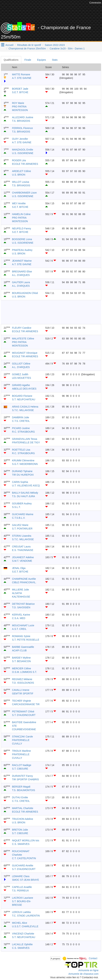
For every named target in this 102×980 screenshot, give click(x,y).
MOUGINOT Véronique (25, 353)
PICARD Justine (21, 428)
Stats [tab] (55, 60)
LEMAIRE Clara (21, 876)
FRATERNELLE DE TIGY (26, 442)
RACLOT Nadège (22, 765)
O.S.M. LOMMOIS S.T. (24, 672)
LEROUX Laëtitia (21, 912)
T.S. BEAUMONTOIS (23, 790)
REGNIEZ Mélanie (22, 679)
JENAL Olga (19, 568)
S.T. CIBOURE (20, 769)
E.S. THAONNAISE (23, 550)
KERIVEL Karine (21, 615)
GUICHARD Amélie (23, 866)
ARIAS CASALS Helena (25, 407)
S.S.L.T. (16, 507)
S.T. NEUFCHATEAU (24, 399)
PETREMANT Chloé (23, 711)
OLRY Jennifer (20, 139)
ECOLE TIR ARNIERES (25, 164)
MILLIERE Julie (20, 590)
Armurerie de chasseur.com (83, 974)
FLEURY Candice (22, 328)
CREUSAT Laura (21, 547)
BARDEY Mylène (21, 658)
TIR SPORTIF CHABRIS (25, 779)
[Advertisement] (47, 312)
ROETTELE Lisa (21, 450)
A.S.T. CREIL (19, 629)
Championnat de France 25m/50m (27, 49)
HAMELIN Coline (21, 214)
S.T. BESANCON (21, 661)
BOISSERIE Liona (22, 239)
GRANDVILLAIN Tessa (24, 439)
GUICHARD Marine (23, 514)
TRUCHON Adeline (22, 819)
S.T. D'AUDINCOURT (24, 715)
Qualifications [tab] (11, 60)
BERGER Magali (21, 787)
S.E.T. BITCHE (20, 92)
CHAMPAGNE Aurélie (24, 579)
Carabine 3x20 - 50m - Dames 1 (67, 49)
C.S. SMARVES (21, 844)
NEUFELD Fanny (21, 228)
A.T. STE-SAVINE (22, 78)
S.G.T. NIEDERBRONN (25, 464)
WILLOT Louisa (20, 182)
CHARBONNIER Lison (24, 193)
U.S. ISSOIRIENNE (23, 153)
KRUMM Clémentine (23, 460)
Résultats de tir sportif (29, 45)
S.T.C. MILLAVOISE (23, 410)
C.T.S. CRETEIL (21, 421)
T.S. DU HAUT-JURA (23, 496)
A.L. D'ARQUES (21, 275)
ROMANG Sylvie (21, 636)
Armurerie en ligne (88, 970)
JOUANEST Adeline (23, 557)
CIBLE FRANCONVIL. (24, 582)
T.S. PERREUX (20, 891)
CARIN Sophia (20, 482)
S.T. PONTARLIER (22, 529)
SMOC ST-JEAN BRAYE (25, 880)
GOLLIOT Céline (21, 364)
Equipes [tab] (42, 60)
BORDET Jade (20, 89)
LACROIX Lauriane (22, 898)
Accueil (9, 45)
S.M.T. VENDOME (22, 561)
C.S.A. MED (19, 618)
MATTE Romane (21, 74)
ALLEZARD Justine (23, 117)
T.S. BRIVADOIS (21, 121)
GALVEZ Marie (20, 525)
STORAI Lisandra (22, 536)
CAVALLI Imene (21, 690)
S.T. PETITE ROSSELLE (26, 640)
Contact (93, 958)
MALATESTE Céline (23, 339)
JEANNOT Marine (22, 261)
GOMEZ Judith (20, 374)
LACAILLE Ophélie (22, 944)
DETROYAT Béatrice (23, 604)
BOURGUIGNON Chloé (25, 293)
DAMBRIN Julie (20, 417)
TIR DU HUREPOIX (23, 475)
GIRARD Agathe (21, 385)
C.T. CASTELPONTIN (24, 858)
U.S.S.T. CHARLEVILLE (25, 926)
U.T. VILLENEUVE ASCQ (26, 486)
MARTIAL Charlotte (23, 808)
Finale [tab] (28, 60)
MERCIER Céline (21, 668)
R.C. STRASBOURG (23, 432)
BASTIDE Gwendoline (24, 722)
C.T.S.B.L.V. (19, 518)
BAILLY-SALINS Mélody (25, 493)
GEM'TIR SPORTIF (23, 693)
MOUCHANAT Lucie (23, 625)
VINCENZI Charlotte (23, 934)
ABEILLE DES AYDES (24, 389)
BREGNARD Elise (22, 272)
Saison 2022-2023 (55, 45)
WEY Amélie (19, 203)
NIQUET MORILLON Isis (26, 840)
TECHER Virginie (21, 701)
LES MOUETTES (21, 378)
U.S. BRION (19, 175)
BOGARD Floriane (22, 396)
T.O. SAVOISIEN (21, 607)
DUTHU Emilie (20, 797)
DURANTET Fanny (22, 776)
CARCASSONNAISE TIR (26, 704)
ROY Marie (18, 103)
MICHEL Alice (19, 923)
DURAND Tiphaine (22, 471)
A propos (55, 959)
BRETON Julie (20, 830)
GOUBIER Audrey (22, 503)
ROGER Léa (19, 160)
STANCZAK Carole (22, 737)
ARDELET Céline (21, 171)
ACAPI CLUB (19, 650)
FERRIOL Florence (22, 128)
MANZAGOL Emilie (22, 150)
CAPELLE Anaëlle (22, 887)
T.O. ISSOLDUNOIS (23, 683)
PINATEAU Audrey (22, 250)
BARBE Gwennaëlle (23, 647)
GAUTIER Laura (21, 282)
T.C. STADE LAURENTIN (26, 916)
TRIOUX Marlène (21, 751)
